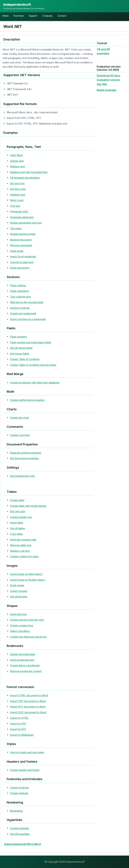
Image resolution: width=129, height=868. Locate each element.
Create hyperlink (19, 828)
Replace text (17, 166)
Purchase (19, 16)
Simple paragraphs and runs (26, 223)
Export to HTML (19, 718)
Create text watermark (23, 313)
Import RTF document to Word (28, 707)
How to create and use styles (27, 752)
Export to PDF (18, 724)
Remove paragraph (21, 245)
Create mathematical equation (27, 400)
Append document (21, 240)
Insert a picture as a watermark (28, 319)
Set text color (18, 189)
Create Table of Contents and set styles (33, 365)
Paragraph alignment (22, 217)
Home (6, 16)
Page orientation (19, 291)
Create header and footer (25, 770)
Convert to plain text (22, 262)
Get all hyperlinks (20, 834)
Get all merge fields (21, 348)
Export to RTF (18, 729)
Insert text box (18, 614)
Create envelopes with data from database (35, 383)
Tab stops (16, 228)
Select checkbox (20, 631)
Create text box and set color (27, 620)
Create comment (20, 435)
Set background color (23, 476)
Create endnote (19, 793)
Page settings (18, 285)
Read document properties (26, 453)
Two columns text (20, 297)
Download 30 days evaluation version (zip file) (109, 80)
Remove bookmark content (26, 671)
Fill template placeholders (25, 178)
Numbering (16, 811)
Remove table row (21, 545)
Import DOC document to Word (28, 712)
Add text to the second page (27, 302)
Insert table (17, 523)
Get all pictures (19, 597)
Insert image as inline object (26, 574)
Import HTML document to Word (29, 695)
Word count (17, 200)
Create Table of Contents (25, 359)
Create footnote (19, 788)
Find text (15, 206)
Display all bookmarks (23, 654)
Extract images (19, 591)
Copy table (16, 534)
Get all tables (18, 528)
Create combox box (22, 625)
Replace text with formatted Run (29, 172)
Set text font (17, 183)
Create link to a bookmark (25, 665)
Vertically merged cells (23, 540)
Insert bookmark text (22, 660)
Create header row (21, 517)
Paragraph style (19, 211)
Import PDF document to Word (28, 701)
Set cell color (18, 511)
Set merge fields (20, 354)
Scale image (17, 585)
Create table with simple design (28, 506)
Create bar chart (19, 418)
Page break (17, 251)
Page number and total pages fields (31, 342)
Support (33, 16)
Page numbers (18, 337)
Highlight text (18, 195)
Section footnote (20, 308)
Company (47, 16)
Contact (62, 16)
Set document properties (25, 458)
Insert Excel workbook (23, 256)
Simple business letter (23, 234)
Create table (17, 500)
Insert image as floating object (28, 580)
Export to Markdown (22, 735)
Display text (17, 161)
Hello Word (16, 155)
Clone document (20, 268)
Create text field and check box (28, 637)
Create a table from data (24, 556)
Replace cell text (20, 551)
